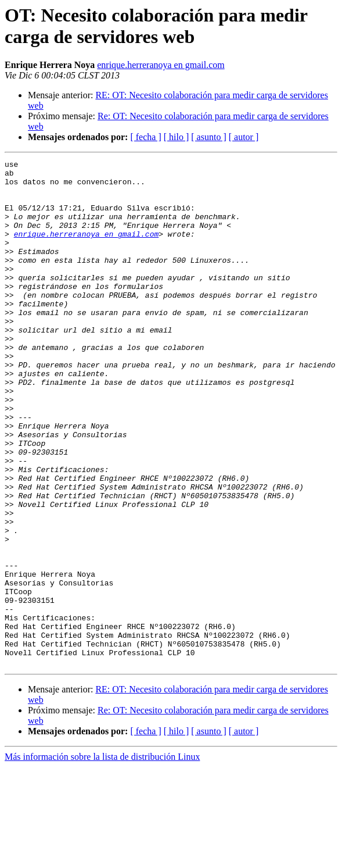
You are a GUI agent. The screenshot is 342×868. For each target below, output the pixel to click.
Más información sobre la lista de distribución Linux (102, 858)
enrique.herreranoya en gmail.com (161, 65)
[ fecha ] (145, 137)
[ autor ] (244, 137)
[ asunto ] (208, 137)
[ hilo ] (177, 137)
